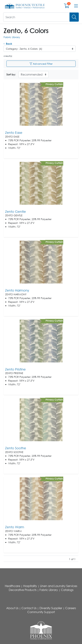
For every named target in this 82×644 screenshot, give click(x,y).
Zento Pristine (15, 369)
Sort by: (11, 74)
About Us (12, 608)
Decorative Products (23, 590)
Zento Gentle (16, 212)
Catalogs (67, 590)
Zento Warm (15, 527)
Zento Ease (14, 133)
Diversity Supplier (51, 608)
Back (8, 44)
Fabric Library (12, 37)
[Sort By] (33, 74)
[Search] (74, 17)
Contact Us (29, 608)
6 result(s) (8, 56)
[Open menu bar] (76, 6)
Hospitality (30, 586)
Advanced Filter (41, 64)
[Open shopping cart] (67, 7)
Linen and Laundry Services (59, 586)
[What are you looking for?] (36, 17)
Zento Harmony (17, 290)
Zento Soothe (16, 448)
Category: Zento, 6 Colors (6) (24, 49)
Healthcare (13, 586)
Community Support (41, 612)
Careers (71, 608)
